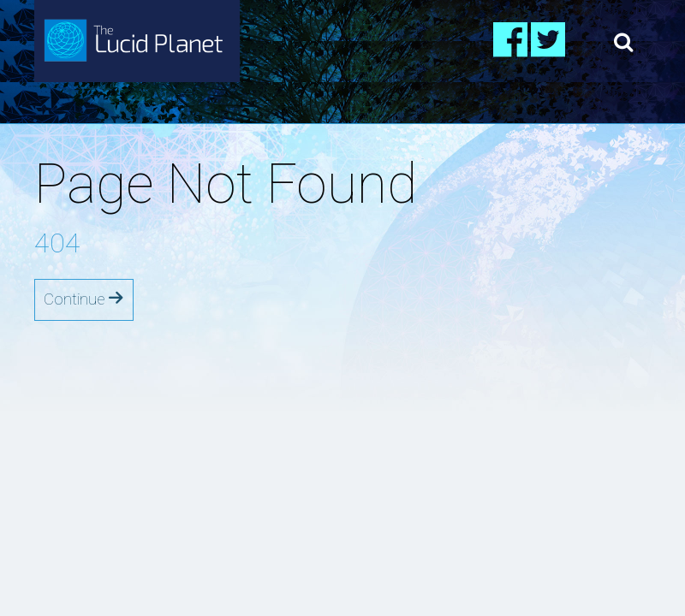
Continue (84, 299)
